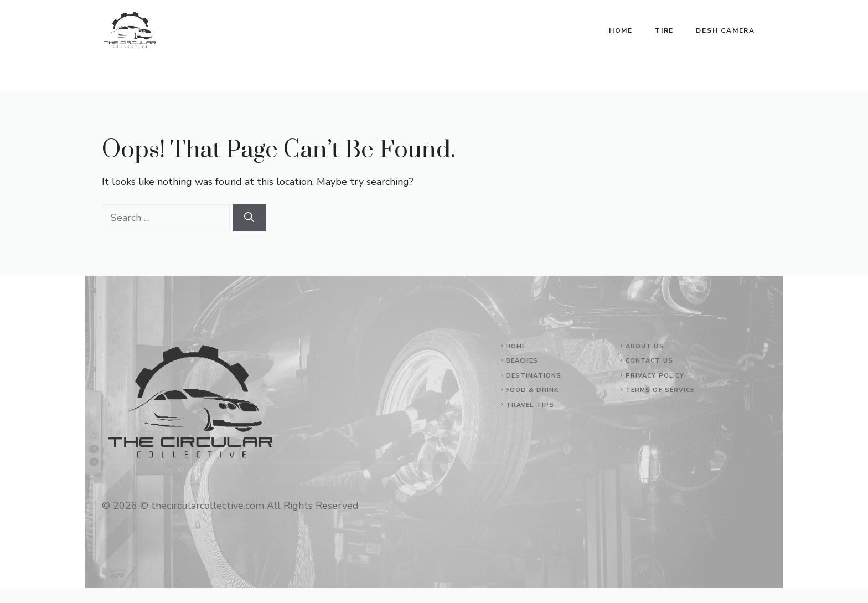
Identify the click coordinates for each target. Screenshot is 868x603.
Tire (664, 30)
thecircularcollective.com (208, 506)
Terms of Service (660, 390)
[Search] (249, 218)
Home (621, 30)
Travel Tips (530, 405)
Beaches (522, 361)
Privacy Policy (655, 376)
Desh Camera (725, 30)
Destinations (534, 376)
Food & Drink (532, 390)
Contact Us (649, 361)
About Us (645, 346)
